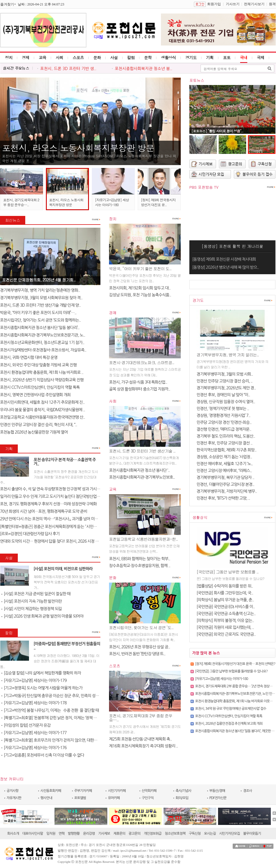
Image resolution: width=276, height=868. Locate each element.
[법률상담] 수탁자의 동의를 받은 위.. (225, 586)
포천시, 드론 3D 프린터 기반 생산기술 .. (142, 451)
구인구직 (148, 798)
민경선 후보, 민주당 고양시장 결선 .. (225, 443)
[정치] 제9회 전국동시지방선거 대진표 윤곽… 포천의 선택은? (235, 664)
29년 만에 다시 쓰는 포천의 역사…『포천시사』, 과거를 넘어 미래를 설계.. (56, 519)
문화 (97, 57)
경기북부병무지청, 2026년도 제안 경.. (226, 388)
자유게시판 (14, 798)
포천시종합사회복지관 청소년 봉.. (144, 69)
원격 (272, 4)
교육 (42, 57)
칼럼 (131, 57)
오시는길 (210, 834)
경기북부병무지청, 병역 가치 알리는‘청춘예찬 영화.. (40, 290)
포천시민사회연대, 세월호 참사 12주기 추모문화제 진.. (42, 402)
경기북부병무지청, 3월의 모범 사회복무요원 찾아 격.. (41, 298)
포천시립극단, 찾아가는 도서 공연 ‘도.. (141, 627)
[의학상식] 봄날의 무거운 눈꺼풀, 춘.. (225, 600)
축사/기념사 (183, 791)
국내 (244, 57)
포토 (227, 57)
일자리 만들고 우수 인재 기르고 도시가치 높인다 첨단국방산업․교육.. (54, 496)
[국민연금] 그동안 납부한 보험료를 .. (228, 572)
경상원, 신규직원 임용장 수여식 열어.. (226, 402)
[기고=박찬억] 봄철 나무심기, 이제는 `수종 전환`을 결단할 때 (50, 710)
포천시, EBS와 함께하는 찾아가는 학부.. (140, 559)
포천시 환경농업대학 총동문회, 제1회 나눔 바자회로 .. (42, 372)
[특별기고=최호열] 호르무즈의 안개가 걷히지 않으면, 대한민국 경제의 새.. (60, 740)
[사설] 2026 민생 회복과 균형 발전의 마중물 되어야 (42, 616)
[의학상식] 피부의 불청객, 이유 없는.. (225, 620)
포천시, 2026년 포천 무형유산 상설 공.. (139, 647)
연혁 (62, 834)
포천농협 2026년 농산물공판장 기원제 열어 (34, 432)
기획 (210, 57)
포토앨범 (80, 798)
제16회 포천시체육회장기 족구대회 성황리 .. (143, 746)
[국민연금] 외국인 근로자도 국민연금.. (226, 634)
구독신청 (195, 834)
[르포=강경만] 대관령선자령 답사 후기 (30, 534)
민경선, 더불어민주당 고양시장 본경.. (225, 484)
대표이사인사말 (33, 834)
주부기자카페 (83, 791)
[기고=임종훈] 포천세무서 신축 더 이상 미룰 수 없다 (43, 755)
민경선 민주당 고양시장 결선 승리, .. (225, 381)
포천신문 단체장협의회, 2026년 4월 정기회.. (39, 280)
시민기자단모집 (230, 834)
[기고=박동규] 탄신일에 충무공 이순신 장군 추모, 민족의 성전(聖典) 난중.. (60, 696)
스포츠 (78, 57)
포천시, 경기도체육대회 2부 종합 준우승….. (21, 202)
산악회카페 (149, 791)
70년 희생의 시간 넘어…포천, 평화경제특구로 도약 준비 (43, 511)
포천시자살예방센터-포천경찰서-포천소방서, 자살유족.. (43, 350)
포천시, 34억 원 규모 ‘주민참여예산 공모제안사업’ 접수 (231, 709)
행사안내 (46, 798)
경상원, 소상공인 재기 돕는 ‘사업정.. (224, 457)
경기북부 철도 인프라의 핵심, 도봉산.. (226, 436)
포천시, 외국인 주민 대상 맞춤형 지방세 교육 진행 (38, 365)
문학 (148, 57)
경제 (26, 57)
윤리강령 (89, 834)
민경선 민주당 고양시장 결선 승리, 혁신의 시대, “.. (38, 425)
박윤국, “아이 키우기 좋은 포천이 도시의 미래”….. (38, 313)
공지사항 (12, 791)
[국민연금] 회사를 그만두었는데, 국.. (225, 593)
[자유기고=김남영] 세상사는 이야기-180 (112, 202)
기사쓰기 (233, 4)
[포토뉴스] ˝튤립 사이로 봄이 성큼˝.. (217, 131)
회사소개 (13, 834)
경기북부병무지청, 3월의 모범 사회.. (225, 374)
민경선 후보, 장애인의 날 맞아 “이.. (223, 395)
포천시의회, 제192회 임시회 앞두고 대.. (140, 288)
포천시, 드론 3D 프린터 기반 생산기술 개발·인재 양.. (40, 305)
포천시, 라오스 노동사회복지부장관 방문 (78, 148)
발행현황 (74, 834)
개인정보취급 (153, 834)
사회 (59, 57)
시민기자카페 (117, 791)
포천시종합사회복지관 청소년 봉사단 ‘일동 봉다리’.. (40, 328)
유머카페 (114, 798)
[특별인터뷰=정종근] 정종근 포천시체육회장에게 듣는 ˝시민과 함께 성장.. (57, 527)
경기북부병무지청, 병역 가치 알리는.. (228, 355)
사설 (114, 57)
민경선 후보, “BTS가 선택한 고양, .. (223, 498)
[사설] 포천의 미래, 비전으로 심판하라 (63, 569)
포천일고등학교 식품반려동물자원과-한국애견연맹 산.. (42, 417)
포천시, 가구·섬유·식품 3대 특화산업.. (138, 382)
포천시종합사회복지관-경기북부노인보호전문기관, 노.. (42, 335)
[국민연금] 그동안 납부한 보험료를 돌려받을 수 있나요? (231, 671)
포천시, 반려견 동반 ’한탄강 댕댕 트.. (137, 654)
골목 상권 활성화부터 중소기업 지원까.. (140, 389)
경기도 (191, 57)
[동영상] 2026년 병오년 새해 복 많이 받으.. (226, 267)
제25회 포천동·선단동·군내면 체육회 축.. (140, 739)
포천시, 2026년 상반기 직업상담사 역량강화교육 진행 (42, 380)
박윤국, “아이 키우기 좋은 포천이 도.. (140, 268)
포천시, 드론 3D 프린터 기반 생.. (68, 69)
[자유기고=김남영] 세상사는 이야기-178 (34, 703)
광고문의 (134, 834)
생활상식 (168, 57)
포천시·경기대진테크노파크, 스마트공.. (142, 362)
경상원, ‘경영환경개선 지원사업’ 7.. (223, 415)
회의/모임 (182, 798)
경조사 (247, 791)
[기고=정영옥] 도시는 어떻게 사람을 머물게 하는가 (42, 688)
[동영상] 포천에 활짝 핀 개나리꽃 (233, 246)
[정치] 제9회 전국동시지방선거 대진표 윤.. (158, 202)
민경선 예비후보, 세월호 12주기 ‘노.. (225, 464)
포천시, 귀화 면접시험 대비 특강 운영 (29, 357)
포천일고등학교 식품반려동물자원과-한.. (143, 539)
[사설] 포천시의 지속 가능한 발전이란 (32, 601)
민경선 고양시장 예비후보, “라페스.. (224, 471)
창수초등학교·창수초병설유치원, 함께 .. (140, 566)
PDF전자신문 (218, 798)
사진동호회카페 (51, 791)
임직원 (51, 834)
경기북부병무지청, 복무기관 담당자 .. (225, 478)
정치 (9, 57)
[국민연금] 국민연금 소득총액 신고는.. (226, 614)
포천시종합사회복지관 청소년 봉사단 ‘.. (139, 470)
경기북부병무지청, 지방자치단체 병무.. (227, 491)
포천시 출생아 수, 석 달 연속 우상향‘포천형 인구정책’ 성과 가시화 (50, 489)
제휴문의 (119, 834)
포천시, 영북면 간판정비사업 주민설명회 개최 (35, 395)
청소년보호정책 (175, 834)
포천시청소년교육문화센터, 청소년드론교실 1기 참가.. (42, 343)
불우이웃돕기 (252, 834)
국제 (261, 57)
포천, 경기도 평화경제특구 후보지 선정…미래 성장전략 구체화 (48, 504)
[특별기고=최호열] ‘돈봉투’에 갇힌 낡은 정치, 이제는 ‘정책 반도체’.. (54, 718)
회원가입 (214, 4)
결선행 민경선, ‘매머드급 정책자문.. (224, 429)
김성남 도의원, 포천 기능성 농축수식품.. (140, 295)
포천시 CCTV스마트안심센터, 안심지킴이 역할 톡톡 (40, 387)
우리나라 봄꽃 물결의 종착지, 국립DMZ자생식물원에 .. (42, 410)
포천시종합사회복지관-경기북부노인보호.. (142, 477)
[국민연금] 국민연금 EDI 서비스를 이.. (226, 607)
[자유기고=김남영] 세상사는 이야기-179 (34, 681)
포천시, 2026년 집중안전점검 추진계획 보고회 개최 (229, 724)
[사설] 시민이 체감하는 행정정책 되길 (32, 609)
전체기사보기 (254, 4)
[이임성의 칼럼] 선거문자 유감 (26, 725)
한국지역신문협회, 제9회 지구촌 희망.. (226, 450)
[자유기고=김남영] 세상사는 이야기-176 (34, 748)
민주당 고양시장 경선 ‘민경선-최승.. (224, 422)
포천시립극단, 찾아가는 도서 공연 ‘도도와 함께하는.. (40, 320)
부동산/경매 (217, 791)
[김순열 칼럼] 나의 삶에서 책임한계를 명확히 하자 (41, 673)
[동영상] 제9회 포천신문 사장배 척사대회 (224, 259)
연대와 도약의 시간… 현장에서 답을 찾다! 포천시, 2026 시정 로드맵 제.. (56, 541)
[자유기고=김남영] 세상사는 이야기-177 (34, 733)
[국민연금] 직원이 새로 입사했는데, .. (225, 627)
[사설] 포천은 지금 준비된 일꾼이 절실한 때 (36, 594)
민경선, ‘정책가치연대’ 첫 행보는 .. (223, 409)
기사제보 (104, 834)
